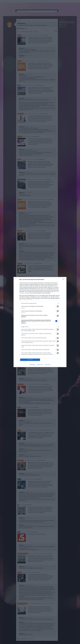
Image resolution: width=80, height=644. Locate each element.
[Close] (64, 280)
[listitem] (40, 303)
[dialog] (40, 322)
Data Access (40, 365)
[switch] (57, 306)
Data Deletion (32, 365)
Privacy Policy (48, 365)
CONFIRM (30, 360)
